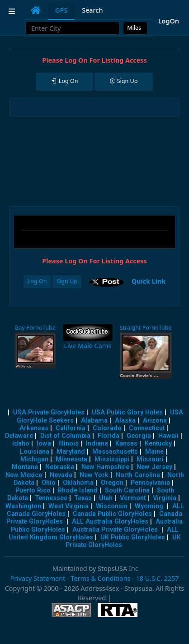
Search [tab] (92, 10)
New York (94, 475)
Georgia (139, 436)
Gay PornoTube (35, 328)
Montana (25, 467)
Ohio (49, 483)
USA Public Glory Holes (127, 412)
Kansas (126, 444)
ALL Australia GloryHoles (110, 522)
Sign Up (67, 281)
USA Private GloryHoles (49, 412)
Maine (154, 452)
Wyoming (149, 506)
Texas (83, 498)
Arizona (155, 421)
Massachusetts (115, 452)
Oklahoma (78, 483)
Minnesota (71, 459)
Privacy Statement (38, 578)
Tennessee (51, 498)
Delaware (19, 436)
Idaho (21, 444)
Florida (109, 436)
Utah (106, 498)
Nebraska (60, 467)
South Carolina (127, 490)
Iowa (44, 444)
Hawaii (168, 436)
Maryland (71, 452)
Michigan (34, 459)
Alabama (94, 421)
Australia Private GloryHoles (115, 530)
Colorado (107, 428)
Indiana (97, 444)
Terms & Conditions (100, 578)
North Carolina (138, 475)
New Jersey (154, 467)
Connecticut (147, 428)
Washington (23, 506)
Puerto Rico (33, 490)
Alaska (125, 421)
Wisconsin (112, 506)
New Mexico (24, 475)
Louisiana (35, 452)
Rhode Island (78, 490)
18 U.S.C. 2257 (158, 578)
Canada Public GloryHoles (112, 514)
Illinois (69, 444)
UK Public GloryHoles (133, 537)
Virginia (165, 498)
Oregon (112, 483)
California (71, 428)
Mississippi (112, 459)
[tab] (36, 10)
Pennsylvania (150, 483)
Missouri (150, 459)
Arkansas (34, 428)
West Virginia (69, 506)
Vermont (133, 498)
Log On (37, 281)
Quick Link (149, 281)
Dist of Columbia (65, 436)
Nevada (61, 475)
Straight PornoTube (146, 328)
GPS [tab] (61, 10)
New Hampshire (105, 467)
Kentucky (158, 444)
